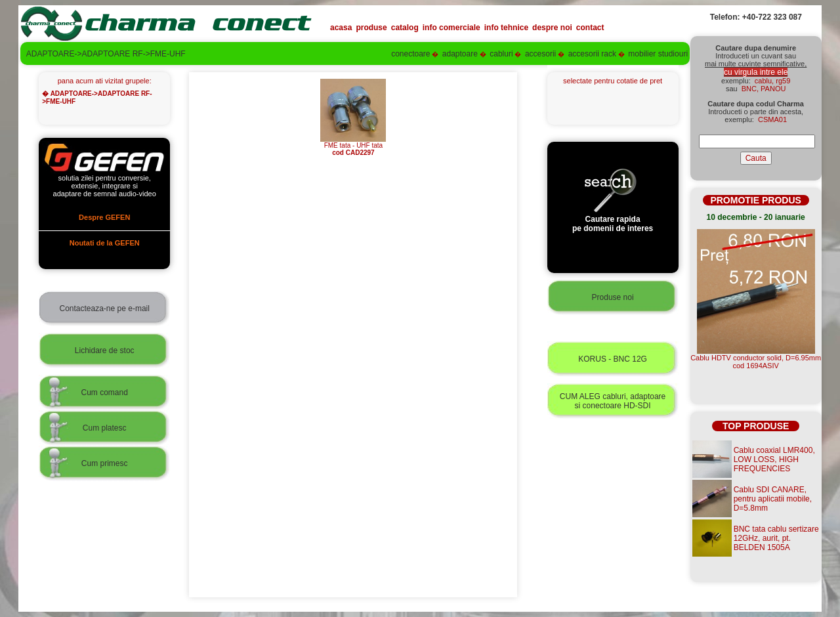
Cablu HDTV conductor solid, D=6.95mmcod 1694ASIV (756, 362)
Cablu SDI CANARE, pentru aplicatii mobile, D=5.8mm (773, 499)
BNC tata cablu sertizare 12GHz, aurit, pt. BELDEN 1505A (776, 538)
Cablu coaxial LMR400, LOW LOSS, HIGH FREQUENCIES (774, 459)
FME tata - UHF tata (353, 146)
